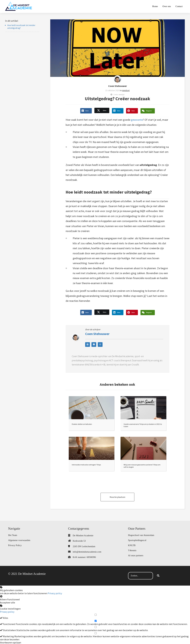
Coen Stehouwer (118, 86)
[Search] (158, 576)
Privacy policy (55, 593)
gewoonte (137, 120)
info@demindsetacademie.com (87, 552)
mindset (126, 90)
